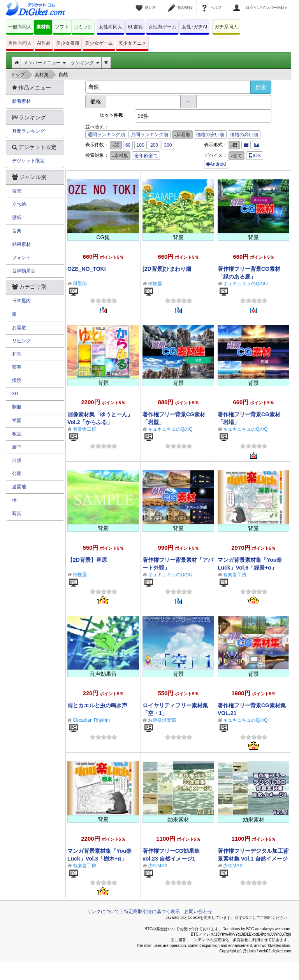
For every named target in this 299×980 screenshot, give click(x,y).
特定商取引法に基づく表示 (152, 912)
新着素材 (21, 101)
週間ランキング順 (106, 135)
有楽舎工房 (84, 429)
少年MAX (158, 866)
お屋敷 (19, 328)
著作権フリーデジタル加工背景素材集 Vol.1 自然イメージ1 (253, 859)
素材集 (43, 27)
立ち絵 (19, 204)
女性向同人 (111, 27)
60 (128, 145)
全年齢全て (146, 156)
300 (168, 145)
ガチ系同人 (226, 27)
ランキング (85, 63)
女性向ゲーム (162, 27)
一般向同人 (20, 27)
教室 (17, 434)
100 (141, 145)
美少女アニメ (132, 43)
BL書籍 (135, 27)
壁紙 (17, 217)
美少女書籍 (68, 43)
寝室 (17, 367)
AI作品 (44, 43)
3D (15, 394)
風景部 (80, 284)
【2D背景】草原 (87, 560)
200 (154, 145)
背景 (17, 191)
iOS (255, 156)
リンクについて (103, 912)
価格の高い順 (244, 135)
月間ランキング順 (149, 135)
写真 (17, 514)
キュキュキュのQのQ (245, 284)
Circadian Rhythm (91, 720)
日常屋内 (21, 301)
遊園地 (19, 487)
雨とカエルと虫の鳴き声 (97, 705)
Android (216, 164)
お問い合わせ (198, 912)
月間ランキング (28, 131)
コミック (83, 27)
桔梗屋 (155, 284)
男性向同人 (20, 43)
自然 (17, 460)
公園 (17, 473)
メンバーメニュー (45, 63)
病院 (17, 380)
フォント (21, 258)
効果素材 (21, 244)
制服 (17, 407)
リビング (21, 341)
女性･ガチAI (194, 27)
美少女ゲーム (99, 43)
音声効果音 (24, 271)
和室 (17, 354)
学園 (17, 421)
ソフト (62, 27)
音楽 (17, 231)
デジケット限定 (28, 161)
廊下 (17, 447)
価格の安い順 (210, 135)
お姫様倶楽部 (162, 720)
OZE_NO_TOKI (87, 269)
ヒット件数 (111, 115)
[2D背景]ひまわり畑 (167, 269)
